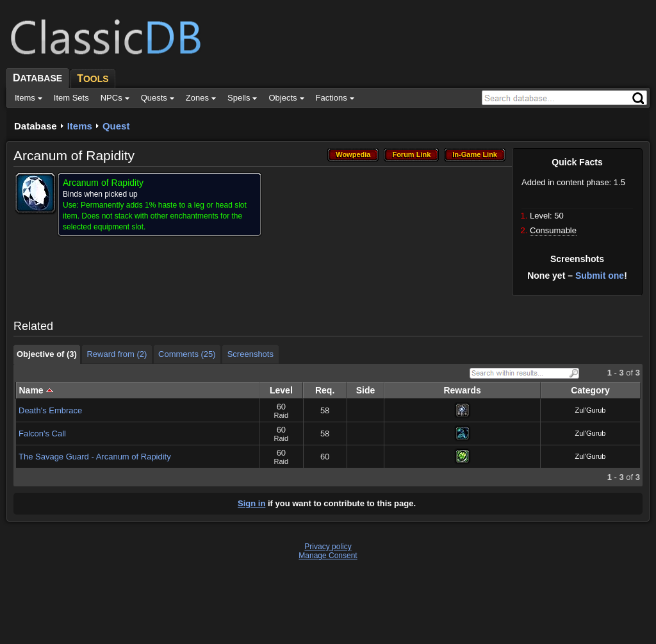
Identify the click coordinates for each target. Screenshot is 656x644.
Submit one (600, 276)
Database (36, 126)
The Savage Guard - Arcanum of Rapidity (95, 457)
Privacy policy (328, 547)
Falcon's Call (42, 433)
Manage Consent (328, 556)
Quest (116, 126)
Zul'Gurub (591, 410)
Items (80, 126)
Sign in (251, 503)
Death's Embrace (50, 410)
